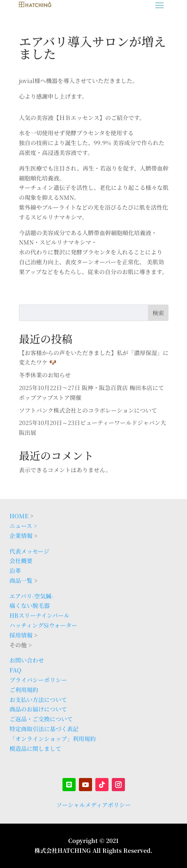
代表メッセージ (29, 551)
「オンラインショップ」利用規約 (53, 739)
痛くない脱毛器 (30, 605)
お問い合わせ (27, 660)
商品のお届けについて (38, 709)
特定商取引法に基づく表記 (44, 729)
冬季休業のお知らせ (45, 375)
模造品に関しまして (35, 748)
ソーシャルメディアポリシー (93, 805)
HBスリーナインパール (39, 615)
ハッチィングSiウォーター (43, 625)
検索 (158, 313)
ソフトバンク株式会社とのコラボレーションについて (88, 410)
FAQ (15, 670)
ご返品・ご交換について (41, 719)
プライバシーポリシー (38, 680)
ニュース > (23, 526)
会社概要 (21, 561)
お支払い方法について (38, 699)
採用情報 (21, 635)
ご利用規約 (24, 690)
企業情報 (21, 536)
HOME (19, 516)
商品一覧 (21, 580)
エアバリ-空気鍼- (31, 596)
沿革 (15, 570)
